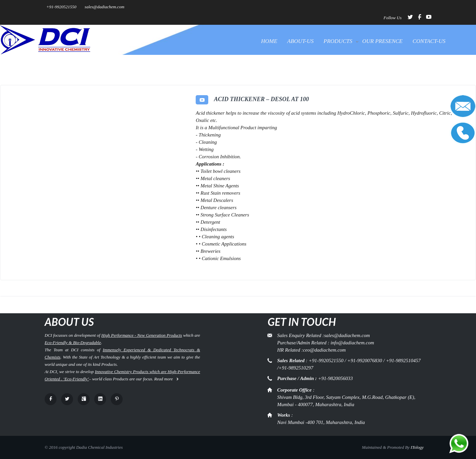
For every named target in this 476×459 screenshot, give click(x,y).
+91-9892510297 (296, 368)
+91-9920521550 (61, 7)
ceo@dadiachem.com (324, 350)
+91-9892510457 (403, 361)
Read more (167, 379)
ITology (417, 447)
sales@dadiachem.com (104, 7)
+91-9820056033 (335, 378)
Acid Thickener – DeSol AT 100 (261, 99)
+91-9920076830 (365, 361)
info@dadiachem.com (352, 343)
